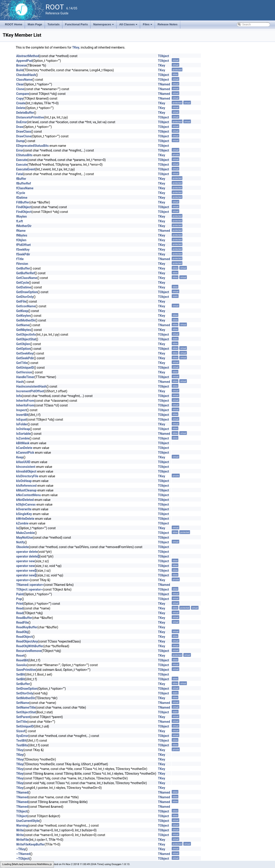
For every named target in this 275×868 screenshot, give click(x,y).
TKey (76, 47)
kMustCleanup (26, 490)
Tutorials (54, 24)
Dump (20, 141)
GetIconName (26, 306)
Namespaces (104, 26)
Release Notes (168, 24)
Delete (21, 108)
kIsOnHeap (24, 481)
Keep (20, 457)
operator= (23, 580)
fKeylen (21, 216)
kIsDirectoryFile (27, 476)
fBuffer (21, 179)
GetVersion (24, 372)
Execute (22, 160)
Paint (20, 594)
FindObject (24, 207)
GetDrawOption (27, 292)
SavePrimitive (26, 670)
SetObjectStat (26, 712)
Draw (20, 127)
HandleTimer (25, 377)
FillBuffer (23, 202)
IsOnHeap (23, 429)
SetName (23, 703)
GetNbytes (24, 330)
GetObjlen (23, 344)
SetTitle (22, 722)
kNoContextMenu (29, 495)
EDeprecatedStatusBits (32, 146)
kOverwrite (24, 509)
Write (20, 830)
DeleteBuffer (25, 113)
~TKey (21, 849)
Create (21, 103)
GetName (23, 325)
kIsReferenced (26, 486)
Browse (21, 65)
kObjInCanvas (26, 504)
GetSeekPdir (25, 358)
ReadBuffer (24, 618)
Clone (20, 89)
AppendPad (24, 61)
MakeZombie (25, 533)
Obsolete (22, 547)
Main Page (35, 24)
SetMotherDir (26, 698)
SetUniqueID (25, 726)
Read (20, 608)
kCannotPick (25, 453)
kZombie (22, 523)
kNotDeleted (25, 500)
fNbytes (22, 235)
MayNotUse (24, 538)
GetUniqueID (25, 368)
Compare (23, 94)
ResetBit (22, 660)
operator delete (27, 552)
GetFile (21, 301)
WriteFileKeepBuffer (30, 844)
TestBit (21, 741)
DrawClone (24, 136)
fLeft (20, 221)
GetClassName (27, 278)
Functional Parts (77, 24)
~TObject (23, 859)
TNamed (164, 84)
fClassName (25, 188)
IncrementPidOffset (30, 391)
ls (17, 528)
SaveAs (21, 665)
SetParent (23, 717)
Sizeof (21, 731)
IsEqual (21, 419)
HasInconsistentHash (31, 386)
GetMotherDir (26, 320)
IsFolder (22, 424)
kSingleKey (24, 514)
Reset (20, 656)
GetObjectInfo (26, 335)
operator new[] (26, 571)
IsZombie (23, 438)
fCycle (21, 193)
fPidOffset (23, 245)
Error (20, 150)
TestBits (22, 745)
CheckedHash (26, 75)
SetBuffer (23, 684)
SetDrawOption (27, 689)
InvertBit (22, 415)
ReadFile (22, 623)
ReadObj (22, 632)
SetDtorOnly (25, 693)
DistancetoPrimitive (30, 117)
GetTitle (22, 363)
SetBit (20, 674)
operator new (25, 561)
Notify (20, 542)
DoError (22, 122)
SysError (22, 736)
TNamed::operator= (30, 585)
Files (148, 26)
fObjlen (21, 240)
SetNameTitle (26, 707)
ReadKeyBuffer (27, 627)
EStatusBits (24, 155)
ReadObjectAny (27, 641)
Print (20, 604)
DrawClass (24, 132)
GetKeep (22, 311)
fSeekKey (23, 250)
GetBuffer (23, 268)
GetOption (23, 349)
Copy (20, 98)
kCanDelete (24, 448)
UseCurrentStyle (28, 821)
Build (20, 70)
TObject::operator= (29, 589)
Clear (20, 84)
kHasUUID (23, 462)
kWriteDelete (25, 519)
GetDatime (24, 287)
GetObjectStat (26, 339)
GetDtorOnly (25, 297)
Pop (19, 599)
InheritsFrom (25, 401)
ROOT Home (14, 24)
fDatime (22, 198)
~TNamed (23, 854)
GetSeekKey (25, 353)
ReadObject (24, 637)
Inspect (21, 410)
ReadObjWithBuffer (30, 646)
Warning (22, 826)
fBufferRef (24, 183)
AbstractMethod (28, 56)
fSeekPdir (23, 254)
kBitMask (23, 443)
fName (21, 231)
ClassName (24, 80)
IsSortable (23, 434)
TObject (164, 56)
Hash (20, 382)
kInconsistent (26, 467)
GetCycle (23, 283)
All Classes (129, 26)
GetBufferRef (25, 273)
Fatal (20, 174)
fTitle (20, 259)
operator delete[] (28, 556)
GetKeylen (23, 316)
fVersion (22, 264)
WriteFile (22, 840)
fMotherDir (24, 226)
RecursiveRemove (29, 651)
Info (19, 396)
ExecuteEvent (26, 169)
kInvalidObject (26, 471)
